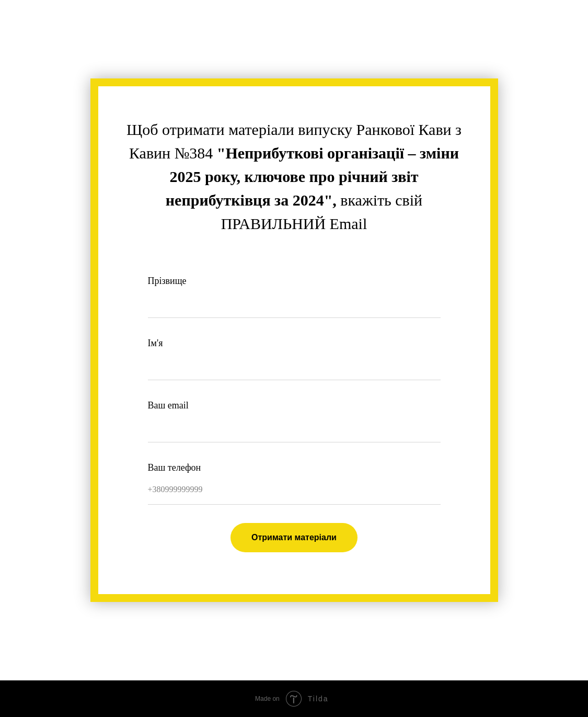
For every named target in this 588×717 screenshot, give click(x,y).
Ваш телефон (175, 468)
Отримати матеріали (294, 537)
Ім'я (155, 343)
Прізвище (167, 281)
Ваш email (168, 405)
